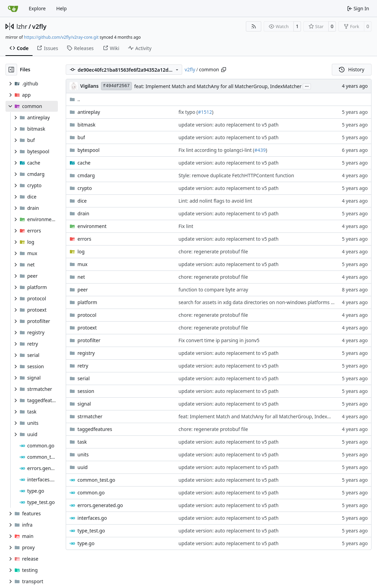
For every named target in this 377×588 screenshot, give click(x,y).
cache (84, 163)
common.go (91, 493)
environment (92, 226)
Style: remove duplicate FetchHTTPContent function (236, 175)
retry (83, 366)
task (82, 442)
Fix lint (186, 226)
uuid (83, 467)
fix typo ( (188, 112)
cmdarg (86, 175)
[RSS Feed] (254, 26)
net (81, 277)
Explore (37, 8)
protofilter (89, 340)
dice (82, 201)
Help (61, 8)
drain (83, 213)
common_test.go (96, 480)
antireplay (89, 112)
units (83, 454)
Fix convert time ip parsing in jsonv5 (219, 340)
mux (82, 264)
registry (86, 353)
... (307, 86)
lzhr (22, 26)
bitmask (86, 125)
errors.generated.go (100, 505)
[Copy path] (224, 70)
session (86, 391)
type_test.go (91, 531)
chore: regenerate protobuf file (213, 251)
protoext (87, 328)
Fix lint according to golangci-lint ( (216, 150)
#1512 (205, 112)
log (81, 251)
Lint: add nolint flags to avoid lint (215, 201)
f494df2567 (116, 86)
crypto (85, 188)
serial (83, 378)
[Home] (13, 9)
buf (81, 137)
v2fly (39, 26)
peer (83, 290)
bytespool (88, 150)
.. (75, 99)
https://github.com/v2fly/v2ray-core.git (61, 37)
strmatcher (90, 416)
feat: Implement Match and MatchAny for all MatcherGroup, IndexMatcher (218, 86)
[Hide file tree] (11, 70)
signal (84, 404)
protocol (87, 315)
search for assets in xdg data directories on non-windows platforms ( (255, 302)
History (352, 69)
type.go (86, 543)
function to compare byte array (213, 290)
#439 (260, 150)
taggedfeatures (95, 429)
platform (87, 302)
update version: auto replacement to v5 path (228, 125)
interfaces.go (92, 518)
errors (84, 239)
